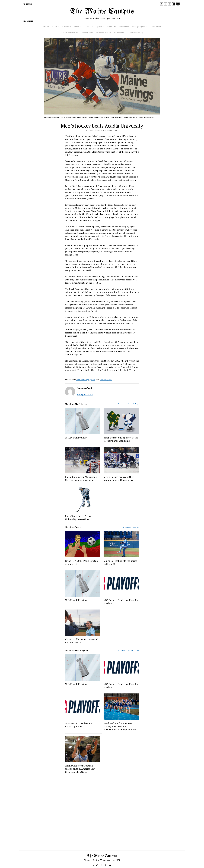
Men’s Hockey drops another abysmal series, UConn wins (119, 478)
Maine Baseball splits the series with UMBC (120, 562)
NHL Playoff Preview (76, 438)
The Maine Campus (102, 11)
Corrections (119, 33)
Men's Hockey (82, 379)
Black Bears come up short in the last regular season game (121, 439)
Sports (99, 26)
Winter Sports (106, 379)
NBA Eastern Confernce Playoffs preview (121, 602)
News (77, 26)
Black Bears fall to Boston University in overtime (79, 518)
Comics (111, 26)
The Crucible (156, 26)
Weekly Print (87, 33)
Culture (66, 26)
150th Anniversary (135, 33)
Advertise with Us (104, 33)
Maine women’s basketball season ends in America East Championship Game (80, 769)
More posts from (85, 394)
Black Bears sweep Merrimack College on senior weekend (81, 478)
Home (46, 26)
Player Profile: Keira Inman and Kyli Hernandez (82, 641)
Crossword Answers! (70, 33)
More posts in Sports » (131, 527)
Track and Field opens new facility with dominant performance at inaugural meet (120, 726)
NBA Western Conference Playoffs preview (79, 725)
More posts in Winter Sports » (129, 650)
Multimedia (124, 26)
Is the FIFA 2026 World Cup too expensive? (81, 562)
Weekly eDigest (139, 26)
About (54, 26)
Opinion (88, 26)
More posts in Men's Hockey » (129, 404)
